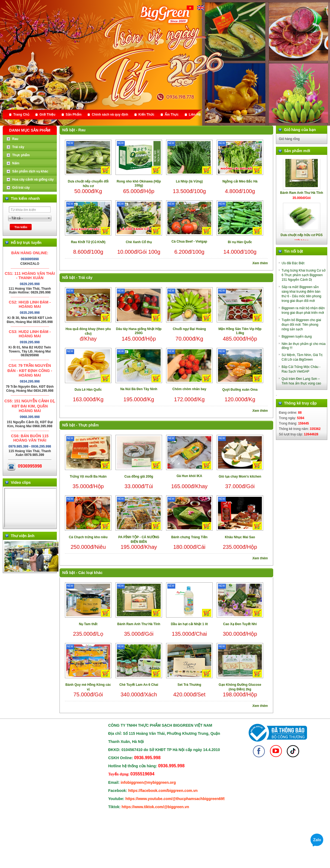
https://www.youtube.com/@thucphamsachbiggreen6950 (176, 799)
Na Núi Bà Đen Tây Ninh (139, 389)
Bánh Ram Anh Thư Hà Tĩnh (139, 624)
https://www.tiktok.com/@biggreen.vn (156, 807)
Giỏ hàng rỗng (289, 139)
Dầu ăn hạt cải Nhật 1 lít (189, 624)
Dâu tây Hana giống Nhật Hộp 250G (139, 331)
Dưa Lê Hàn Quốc (88, 390)
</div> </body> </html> (30, 508)
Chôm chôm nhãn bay (189, 389)
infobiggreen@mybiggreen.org (148, 782)
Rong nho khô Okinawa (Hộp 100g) (139, 183)
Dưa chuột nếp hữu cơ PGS (302, 239)
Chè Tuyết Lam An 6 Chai (139, 685)
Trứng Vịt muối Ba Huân (88, 477)
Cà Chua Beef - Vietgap (189, 242)
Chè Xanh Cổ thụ (139, 242)
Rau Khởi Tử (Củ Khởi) (88, 242)
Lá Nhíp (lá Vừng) (189, 181)
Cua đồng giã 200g (139, 477)
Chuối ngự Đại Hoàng (189, 329)
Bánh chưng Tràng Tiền (189, 537)
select (49, 218)
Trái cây (85, 278)
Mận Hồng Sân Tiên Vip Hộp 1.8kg (240, 331)
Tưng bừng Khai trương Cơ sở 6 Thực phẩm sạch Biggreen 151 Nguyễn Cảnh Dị (303, 275)
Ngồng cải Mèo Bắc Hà (240, 181)
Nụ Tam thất (88, 624)
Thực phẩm (89, 425)
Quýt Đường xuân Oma (240, 390)
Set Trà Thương (189, 685)
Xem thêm (260, 263)
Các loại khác (91, 573)
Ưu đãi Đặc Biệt (293, 263)
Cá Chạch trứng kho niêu (88, 537)
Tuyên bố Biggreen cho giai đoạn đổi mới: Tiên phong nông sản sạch (301, 325)
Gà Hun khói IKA (189, 476)
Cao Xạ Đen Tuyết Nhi (240, 624)
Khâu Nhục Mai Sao (240, 537)
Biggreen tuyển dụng (297, 337)
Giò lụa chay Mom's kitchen (240, 477)
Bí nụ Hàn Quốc (240, 242)
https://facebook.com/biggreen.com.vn (163, 791)
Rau (82, 130)
